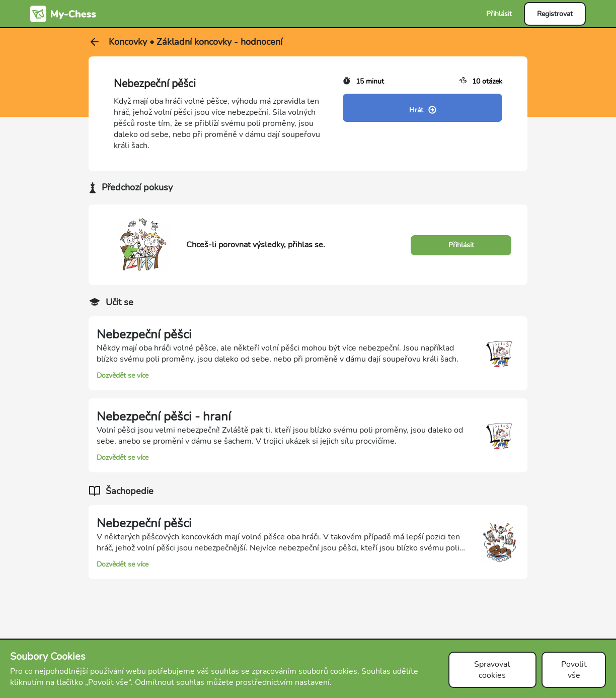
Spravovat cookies (492, 670)
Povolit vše (574, 670)
